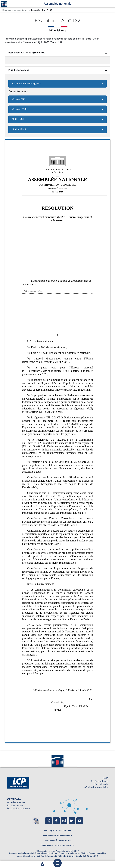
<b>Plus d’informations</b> (58, 70)
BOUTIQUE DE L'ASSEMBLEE (57, 831)
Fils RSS (84, 853)
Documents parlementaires (15, 10)
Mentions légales (17, 853)
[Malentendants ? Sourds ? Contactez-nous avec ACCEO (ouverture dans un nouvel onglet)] (36, 821)
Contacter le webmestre (69, 853)
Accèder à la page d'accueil (4, 4)
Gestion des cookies (97, 853)
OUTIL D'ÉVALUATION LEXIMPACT (57, 846)
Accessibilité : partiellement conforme (41, 853)
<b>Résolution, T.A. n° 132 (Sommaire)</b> (58, 53)
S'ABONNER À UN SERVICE (57, 841)
